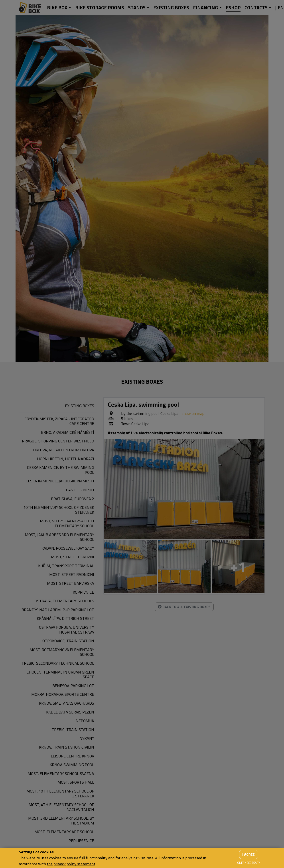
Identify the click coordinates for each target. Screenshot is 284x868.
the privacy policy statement (71, 864)
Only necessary (249, 863)
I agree (248, 854)
